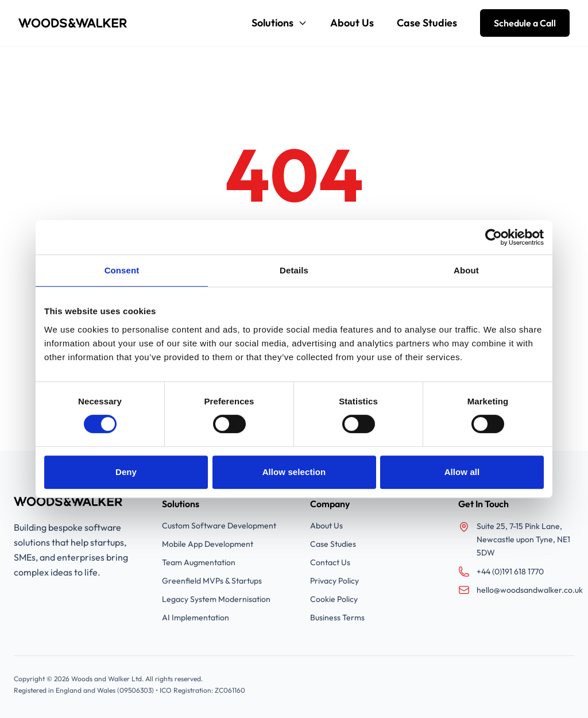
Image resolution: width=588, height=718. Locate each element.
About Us (352, 23)
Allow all (462, 472)
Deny (126, 472)
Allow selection (294, 472)
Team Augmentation (199, 562)
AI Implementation (196, 617)
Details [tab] (294, 270)
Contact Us (330, 562)
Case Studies (427, 23)
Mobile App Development (208, 544)
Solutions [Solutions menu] (279, 23)
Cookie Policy (334, 599)
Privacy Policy (334, 581)
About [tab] (466, 270)
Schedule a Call (525, 23)
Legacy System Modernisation (216, 599)
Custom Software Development (219, 526)
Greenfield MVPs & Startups (212, 581)
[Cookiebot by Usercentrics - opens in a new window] (494, 237)
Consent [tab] (122, 270)
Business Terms (337, 617)
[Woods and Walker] (73, 23)
